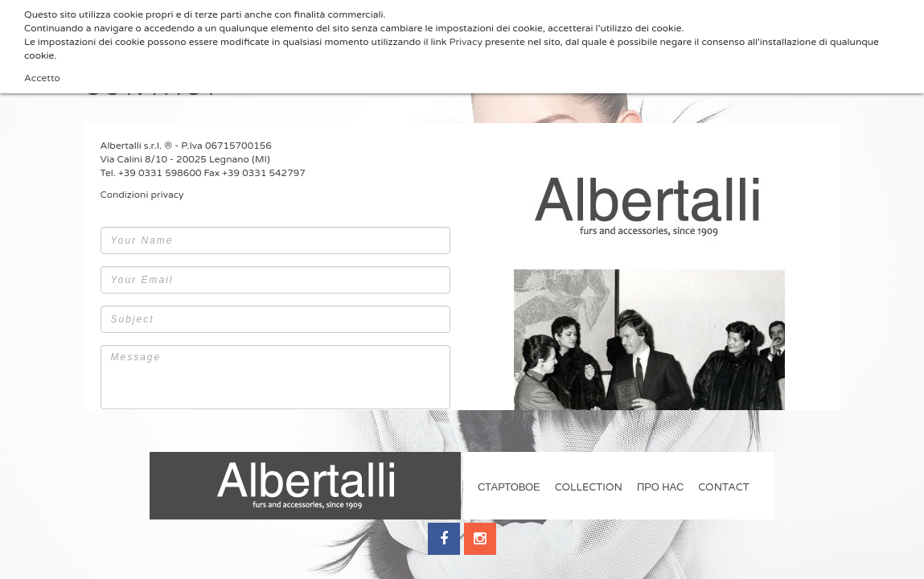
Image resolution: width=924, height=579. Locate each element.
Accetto (42, 78)
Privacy (466, 42)
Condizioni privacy (142, 195)
